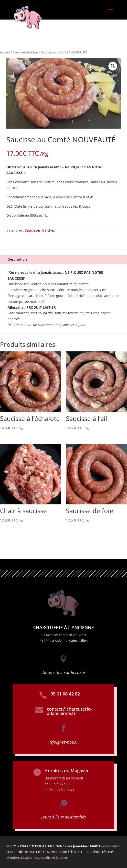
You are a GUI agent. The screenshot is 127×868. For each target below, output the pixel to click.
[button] (113, 66)
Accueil (5, 52)
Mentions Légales (19, 858)
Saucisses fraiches (26, 52)
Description (17, 259)
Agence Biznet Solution (52, 858)
